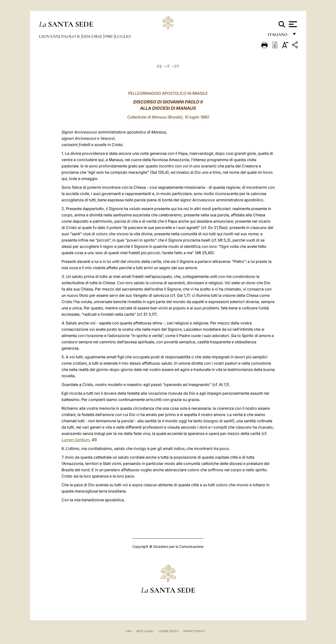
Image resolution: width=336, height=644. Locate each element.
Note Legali (145, 631)
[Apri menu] (292, 24)
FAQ (129, 631)
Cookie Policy (168, 631)
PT (177, 66)
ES (159, 66)
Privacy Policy (194, 631)
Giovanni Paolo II (60, 36)
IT (168, 66)
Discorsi (92, 36)
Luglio (123, 36)
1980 (109, 36)
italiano (278, 36)
